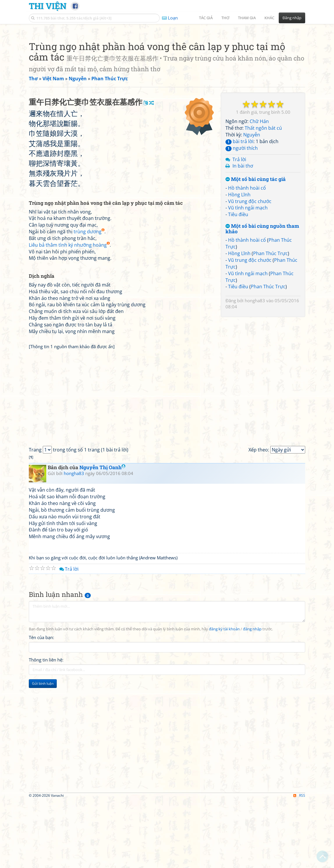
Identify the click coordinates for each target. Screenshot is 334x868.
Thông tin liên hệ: (46, 823)
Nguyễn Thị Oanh (102, 630)
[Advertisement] (167, 68)
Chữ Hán (259, 203)
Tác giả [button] (206, 18)
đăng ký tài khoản (224, 792)
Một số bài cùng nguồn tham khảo (262, 310)
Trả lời (239, 241)
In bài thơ (243, 247)
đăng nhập (252, 792)
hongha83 (255, 382)
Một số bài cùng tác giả (256, 261)
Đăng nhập (292, 18)
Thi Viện (48, 6)
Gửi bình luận (43, 846)
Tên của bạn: (41, 800)
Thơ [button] (225, 18)
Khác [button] (269, 18)
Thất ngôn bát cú (263, 209)
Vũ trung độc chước (250, 283)
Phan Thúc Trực (270, 335)
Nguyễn (252, 216)
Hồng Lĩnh (239, 276)
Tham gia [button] (247, 18)
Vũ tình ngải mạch (248, 289)
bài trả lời (239, 223)
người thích (242, 230)
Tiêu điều (238, 296)
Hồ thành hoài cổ (247, 269)
